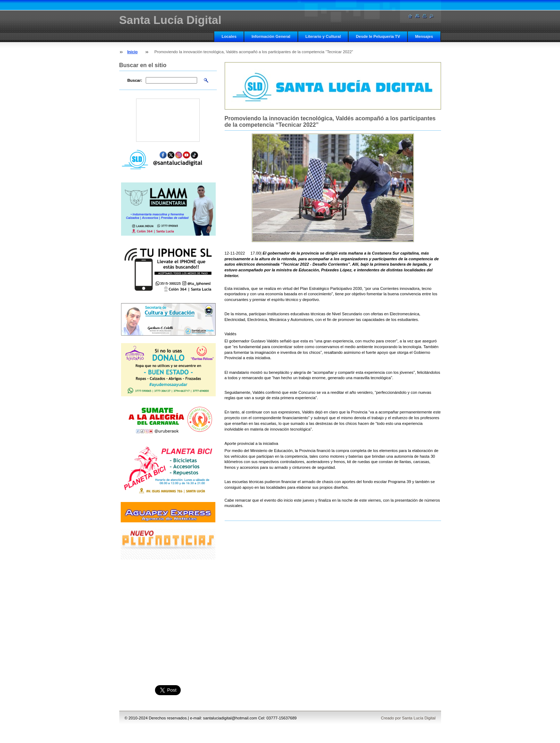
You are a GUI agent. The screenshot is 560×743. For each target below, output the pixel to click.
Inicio (132, 52)
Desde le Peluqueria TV (378, 36)
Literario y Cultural (323, 36)
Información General (271, 36)
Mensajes (424, 36)
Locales (229, 36)
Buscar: (135, 80)
